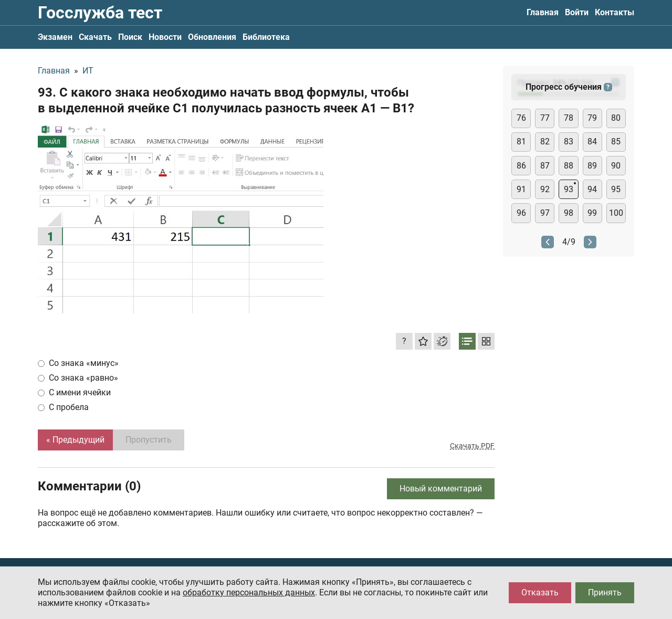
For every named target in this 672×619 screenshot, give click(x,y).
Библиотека (266, 37)
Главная (543, 12)
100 (616, 213)
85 (616, 141)
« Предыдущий (75, 440)
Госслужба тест (100, 13)
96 (521, 213)
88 (569, 166)
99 (592, 213)
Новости (165, 37)
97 (545, 213)
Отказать (540, 592)
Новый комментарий (441, 489)
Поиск (130, 37)
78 (569, 118)
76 (521, 118)
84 (592, 141)
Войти (577, 12)
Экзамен (55, 37)
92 (545, 189)
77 (545, 118)
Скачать (95, 37)
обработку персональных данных (249, 592)
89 (592, 166)
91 (521, 189)
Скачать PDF (472, 446)
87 (545, 166)
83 (569, 141)
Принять (605, 592)
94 (592, 189)
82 (545, 141)
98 (569, 213)
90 (616, 166)
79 (592, 118)
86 (521, 166)
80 (616, 118)
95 (616, 189)
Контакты (615, 12)
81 (521, 141)
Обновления (212, 37)
